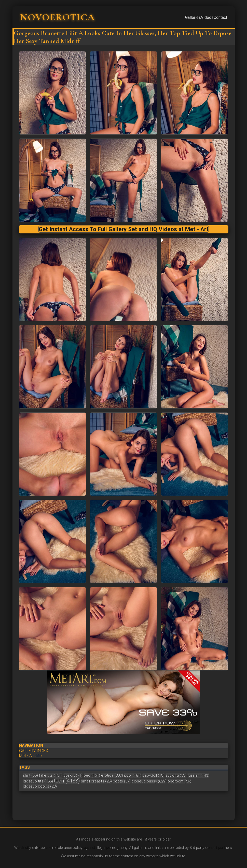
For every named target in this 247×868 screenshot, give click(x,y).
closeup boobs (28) (40, 786)
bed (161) (92, 775)
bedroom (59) (179, 781)
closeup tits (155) (38, 781)
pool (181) (133, 775)
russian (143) (198, 775)
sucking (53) (176, 775)
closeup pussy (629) (149, 781)
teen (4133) (67, 781)
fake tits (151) (51, 775)
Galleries (193, 17)
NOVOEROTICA (58, 17)
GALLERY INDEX (34, 751)
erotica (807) (112, 775)
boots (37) (122, 781)
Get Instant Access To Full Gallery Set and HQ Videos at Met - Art (124, 229)
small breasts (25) (96, 781)
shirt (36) (30, 775)
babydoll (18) (153, 775)
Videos (207, 17)
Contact (220, 17)
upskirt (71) (73, 775)
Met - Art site (30, 756)
